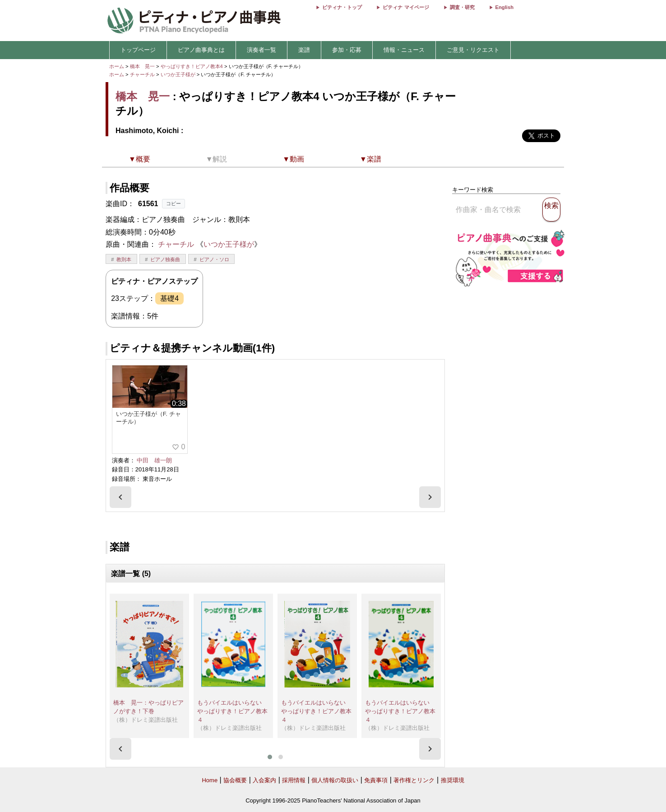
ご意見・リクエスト (473, 50)
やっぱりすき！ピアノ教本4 (192, 66)
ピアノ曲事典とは (201, 50)
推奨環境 (453, 780)
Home (210, 780)
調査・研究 (462, 7)
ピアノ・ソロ (214, 259)
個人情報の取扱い (335, 780)
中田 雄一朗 (154, 460)
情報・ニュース (404, 50)
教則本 (124, 259)
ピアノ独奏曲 (165, 259)
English (504, 7)
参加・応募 (347, 50)
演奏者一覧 (261, 50)
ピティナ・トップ (342, 7)
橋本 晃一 (142, 66)
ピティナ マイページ (406, 7)
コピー (173, 203)
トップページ (138, 50)
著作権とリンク (414, 780)
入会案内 (264, 780)
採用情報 (294, 780)
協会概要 (235, 780)
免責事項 (376, 780)
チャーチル (142, 74)
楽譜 (304, 50)
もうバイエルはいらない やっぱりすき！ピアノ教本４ (232, 711)
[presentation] (120, 497)
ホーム (117, 66)
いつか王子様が (179, 74)
